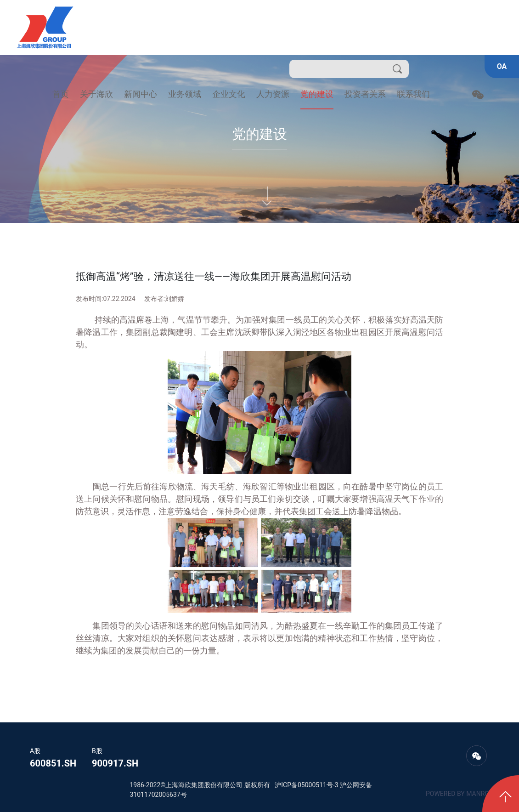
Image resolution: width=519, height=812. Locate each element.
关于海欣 (96, 94)
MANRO (478, 794)
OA (502, 66)
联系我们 (413, 94)
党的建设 (317, 94)
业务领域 (185, 94)
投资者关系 (365, 94)
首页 (61, 94)
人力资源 (273, 94)
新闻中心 (141, 94)
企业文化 (229, 94)
